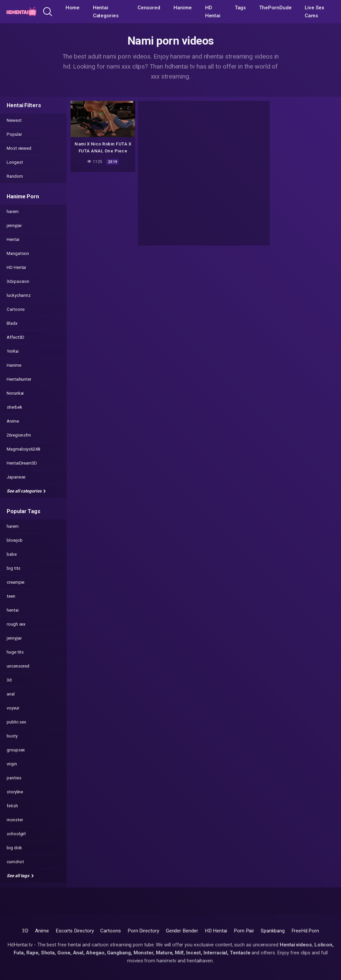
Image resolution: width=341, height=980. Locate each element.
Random (15, 176)
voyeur (13, 708)
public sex (16, 722)
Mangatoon (18, 253)
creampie (15, 582)
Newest (14, 120)
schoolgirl (16, 834)
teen (11, 596)
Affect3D (15, 337)
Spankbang (273, 931)
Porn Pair (244, 931)
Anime (13, 421)
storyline (15, 792)
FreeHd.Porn (305, 931)
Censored (149, 8)
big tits (13, 568)
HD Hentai (213, 12)
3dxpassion (18, 281)
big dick (14, 848)
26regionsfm (19, 435)
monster (15, 820)
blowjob (14, 540)
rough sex (16, 624)
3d (9, 680)
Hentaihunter (19, 379)
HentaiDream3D (22, 463)
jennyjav (14, 225)
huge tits (15, 652)
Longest (15, 162)
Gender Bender (182, 931)
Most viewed (19, 148)
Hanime (183, 8)
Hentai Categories (106, 12)
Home (73, 8)
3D (25, 931)
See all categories (26, 491)
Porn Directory (143, 931)
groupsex (16, 750)
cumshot (15, 862)
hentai (13, 610)
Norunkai (15, 393)
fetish (12, 806)
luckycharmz (19, 295)
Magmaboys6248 (23, 449)
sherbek (14, 407)
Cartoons (16, 309)
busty (12, 736)
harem (13, 211)
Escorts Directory (75, 931)
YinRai (13, 351)
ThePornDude (275, 8)
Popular (14, 134)
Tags (240, 8)
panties (14, 778)
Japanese (16, 477)
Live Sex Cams (314, 12)
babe (12, 554)
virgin (12, 764)
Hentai (13, 239)
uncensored (18, 666)
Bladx (12, 323)
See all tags (20, 876)
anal (11, 694)
